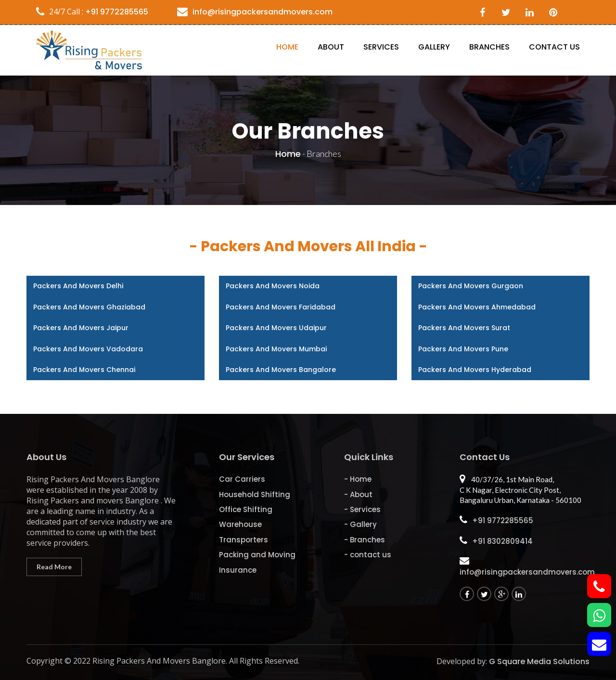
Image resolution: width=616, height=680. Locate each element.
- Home (358, 479)
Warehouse (240, 524)
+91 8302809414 (502, 541)
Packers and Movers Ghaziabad (89, 307)
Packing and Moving (257, 555)
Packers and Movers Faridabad (281, 307)
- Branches (365, 540)
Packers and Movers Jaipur (81, 328)
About (331, 47)
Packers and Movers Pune (463, 349)
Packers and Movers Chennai (84, 370)
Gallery (434, 47)
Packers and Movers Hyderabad (475, 370)
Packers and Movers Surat (464, 328)
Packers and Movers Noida (273, 286)
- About (358, 494)
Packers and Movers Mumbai (276, 349)
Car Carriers (242, 479)
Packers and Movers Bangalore (281, 370)
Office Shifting (246, 509)
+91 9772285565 (116, 12)
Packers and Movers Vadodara (88, 349)
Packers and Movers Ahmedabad (477, 307)
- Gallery (360, 524)
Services (381, 47)
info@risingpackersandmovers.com (263, 12)
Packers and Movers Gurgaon (471, 286)
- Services (362, 509)
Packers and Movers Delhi (78, 286)
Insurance (238, 570)
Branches (489, 47)
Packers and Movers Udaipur (276, 328)
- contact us (368, 555)
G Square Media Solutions (539, 661)
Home (287, 47)
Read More (54, 567)
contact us (554, 47)
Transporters (244, 540)
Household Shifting (255, 494)
